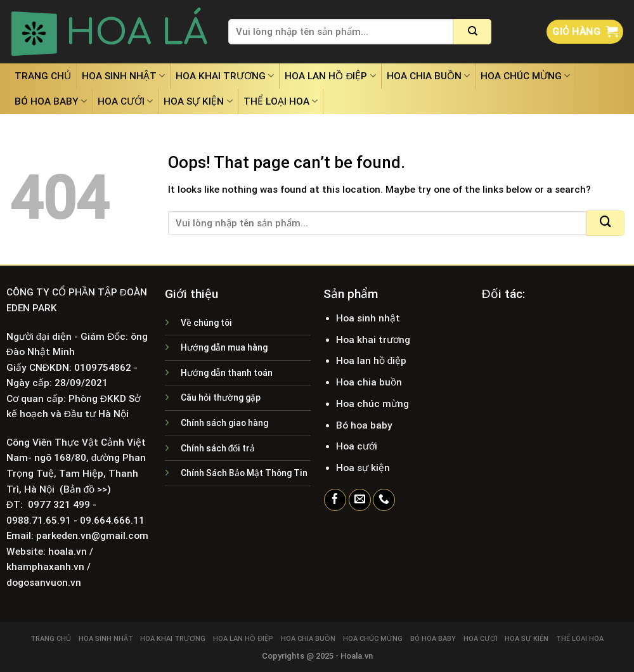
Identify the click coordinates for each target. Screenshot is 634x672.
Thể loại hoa (281, 101)
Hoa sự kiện (198, 101)
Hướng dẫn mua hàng (224, 347)
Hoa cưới (125, 101)
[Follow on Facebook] (335, 500)
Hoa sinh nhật (123, 76)
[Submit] (472, 32)
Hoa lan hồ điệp (330, 76)
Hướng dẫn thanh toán (227, 373)
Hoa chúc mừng (525, 76)
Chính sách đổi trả (218, 448)
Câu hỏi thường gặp (221, 397)
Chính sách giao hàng (224, 423)
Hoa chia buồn (428, 76)
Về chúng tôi (206, 323)
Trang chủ (43, 76)
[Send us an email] (360, 500)
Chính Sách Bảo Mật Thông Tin (244, 473)
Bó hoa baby (51, 101)
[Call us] (384, 500)
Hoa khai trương (225, 76)
